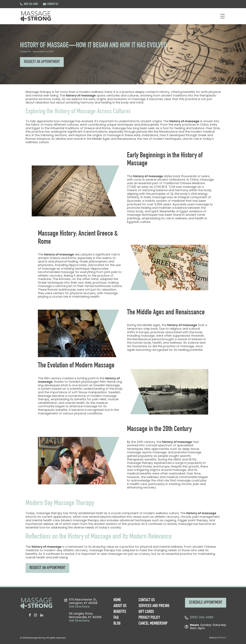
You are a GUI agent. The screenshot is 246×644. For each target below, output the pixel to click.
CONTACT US (53, 4)
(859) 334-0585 (31, 4)
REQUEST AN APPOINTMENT (42, 62)
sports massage (154, 452)
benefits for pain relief (90, 399)
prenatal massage (188, 452)
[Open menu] (223, 16)
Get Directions (79, 606)
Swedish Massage (106, 385)
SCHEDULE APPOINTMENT (206, 603)
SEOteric (222, 638)
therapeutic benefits (53, 410)
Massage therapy (38, 92)
